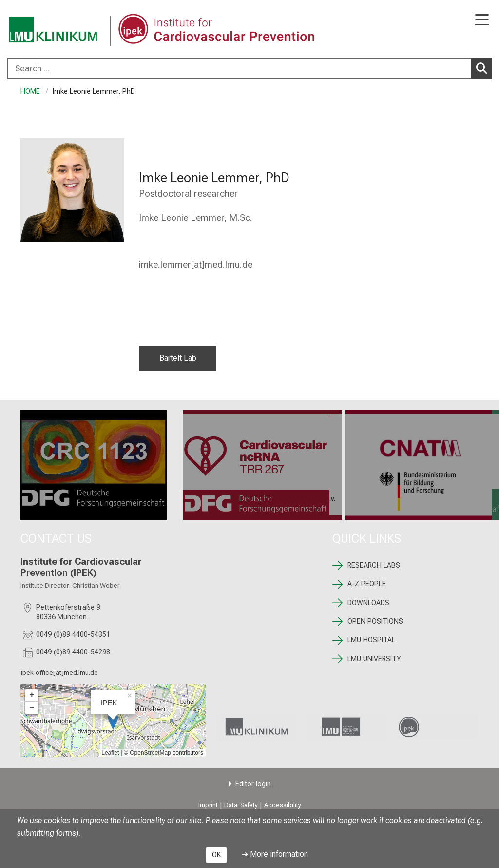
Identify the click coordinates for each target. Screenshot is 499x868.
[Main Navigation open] (482, 21)
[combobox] (249, 68)
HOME (30, 91)
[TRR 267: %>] (256, 465)
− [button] (32, 708)
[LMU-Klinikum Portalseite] (41, 30)
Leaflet (110, 753)
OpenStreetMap (150, 753)
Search (484, 68)
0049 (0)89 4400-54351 (73, 635)
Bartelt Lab (177, 358)
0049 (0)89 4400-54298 (73, 652)
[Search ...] (239, 68)
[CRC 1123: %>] (94, 465)
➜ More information (275, 854)
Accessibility (283, 805)
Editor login (253, 784)
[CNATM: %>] (419, 465)
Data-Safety (241, 805)
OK (216, 855)
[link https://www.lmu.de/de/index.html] (347, 727)
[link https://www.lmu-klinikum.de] (256, 727)
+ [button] (32, 695)
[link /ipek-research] (438, 727)
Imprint (208, 805)
